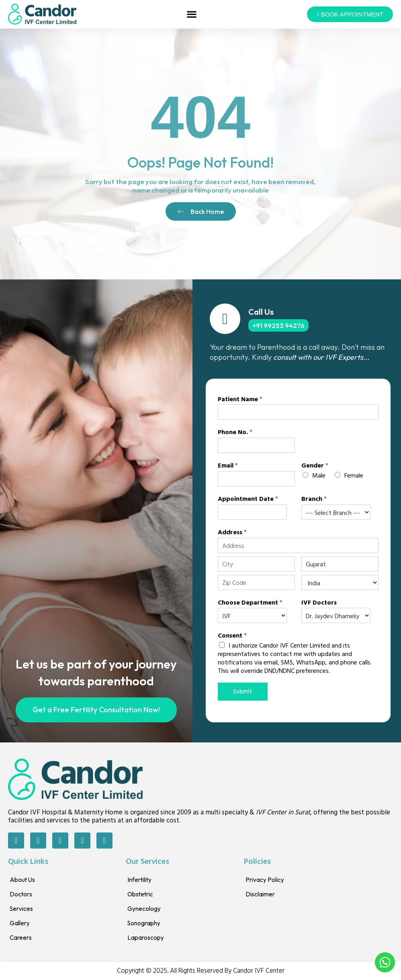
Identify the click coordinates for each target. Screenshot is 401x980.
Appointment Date (248, 499)
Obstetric (142, 895)
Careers (22, 939)
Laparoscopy (148, 939)
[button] (192, 14)
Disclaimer (262, 895)
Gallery (21, 924)
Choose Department (250, 602)
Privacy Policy (267, 881)
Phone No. (235, 432)
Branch (314, 499)
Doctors (22, 895)
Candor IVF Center (259, 971)
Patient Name (240, 399)
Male (319, 475)
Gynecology (146, 910)
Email (228, 465)
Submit (244, 692)
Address (232, 532)
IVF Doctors (319, 602)
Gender (315, 465)
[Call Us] (225, 319)
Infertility (141, 881)
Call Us (261, 312)
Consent (232, 635)
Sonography (146, 924)
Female (354, 475)
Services (23, 910)
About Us (24, 881)
